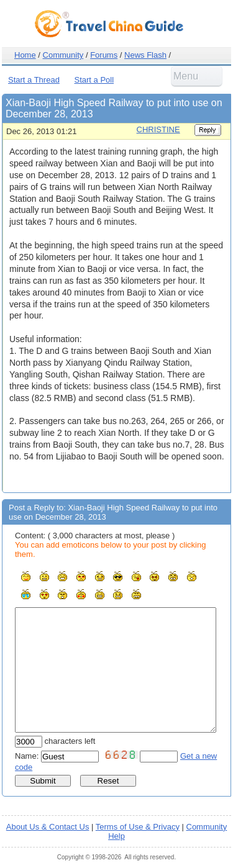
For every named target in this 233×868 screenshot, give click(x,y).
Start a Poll (94, 80)
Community (63, 55)
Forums (104, 55)
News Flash (145, 55)
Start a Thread (34, 80)
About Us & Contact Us (48, 827)
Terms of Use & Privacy (138, 827)
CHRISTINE (158, 129)
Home (25, 55)
